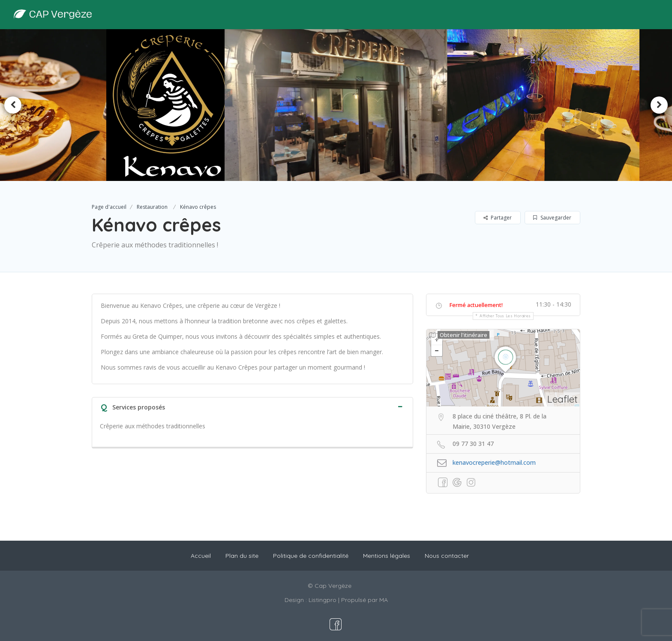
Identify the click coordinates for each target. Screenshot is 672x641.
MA (384, 600)
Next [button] (659, 105)
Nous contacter (447, 556)
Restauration (152, 207)
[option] (171, 105)
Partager (498, 218)
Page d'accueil (109, 207)
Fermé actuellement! (476, 305)
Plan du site (242, 556)
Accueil (201, 556)
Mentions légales (387, 556)
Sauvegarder (552, 218)
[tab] (252, 406)
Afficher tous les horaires (505, 316)
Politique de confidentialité (311, 556)
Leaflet (562, 399)
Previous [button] (13, 105)
